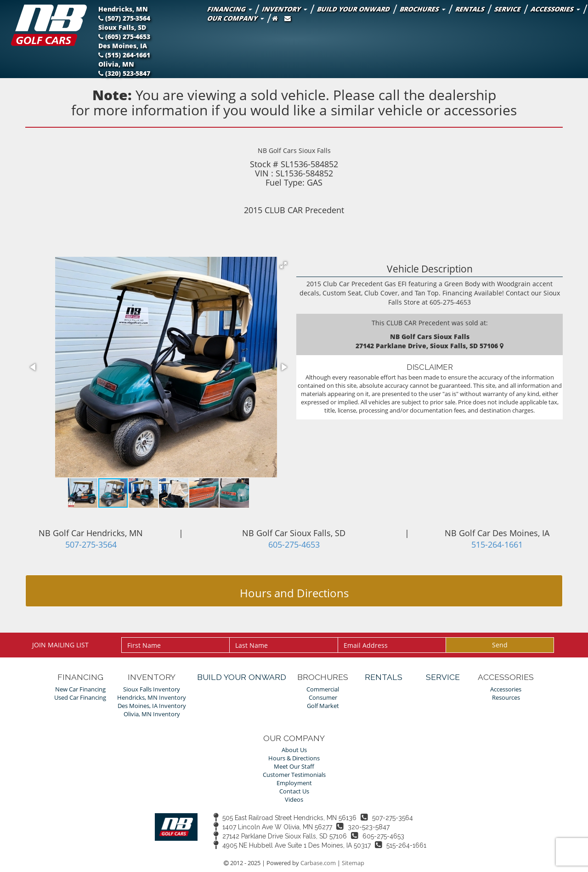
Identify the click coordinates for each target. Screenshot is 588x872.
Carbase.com (318, 863)
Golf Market (323, 706)
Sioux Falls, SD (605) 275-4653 (124, 32)
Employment (294, 783)
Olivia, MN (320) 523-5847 (124, 69)
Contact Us (294, 791)
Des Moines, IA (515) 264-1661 (124, 50)
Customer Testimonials (294, 775)
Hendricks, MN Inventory (152, 698)
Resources (506, 698)
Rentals (470, 9)
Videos (294, 800)
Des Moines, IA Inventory (152, 706)
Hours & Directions (294, 758)
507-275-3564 (91, 544)
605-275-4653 (294, 544)
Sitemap (353, 863)
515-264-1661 (497, 544)
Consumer (323, 698)
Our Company (235, 18)
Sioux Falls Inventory (152, 689)
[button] (283, 265)
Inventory (284, 9)
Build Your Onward (353, 9)
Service (508, 9)
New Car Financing (80, 689)
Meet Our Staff (294, 767)
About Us (294, 750)
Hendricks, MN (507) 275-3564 (125, 14)
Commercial (323, 689)
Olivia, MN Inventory (152, 714)
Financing (229, 9)
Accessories (555, 9)
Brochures (422, 9)
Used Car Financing (80, 698)
